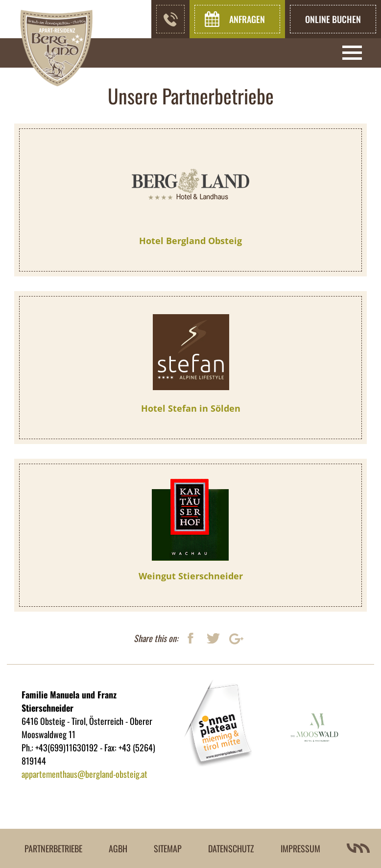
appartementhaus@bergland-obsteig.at (84, 774)
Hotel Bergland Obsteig (190, 241)
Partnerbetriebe (53, 848)
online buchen (333, 19)
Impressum (300, 848)
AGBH (118, 848)
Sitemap (168, 848)
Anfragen (247, 19)
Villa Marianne (358, 848)
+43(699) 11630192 (170, 19)
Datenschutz (231, 848)
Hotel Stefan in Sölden (191, 408)
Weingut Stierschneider (191, 576)
